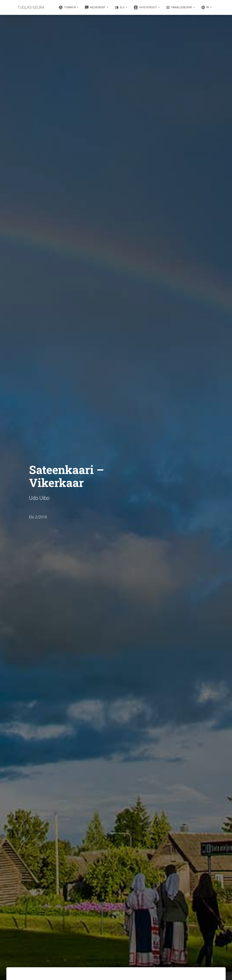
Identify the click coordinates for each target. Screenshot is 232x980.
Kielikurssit (95, 7)
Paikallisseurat (179, 7)
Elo (120, 7)
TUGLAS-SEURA (31, 7)
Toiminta (67, 7)
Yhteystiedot (146, 7)
